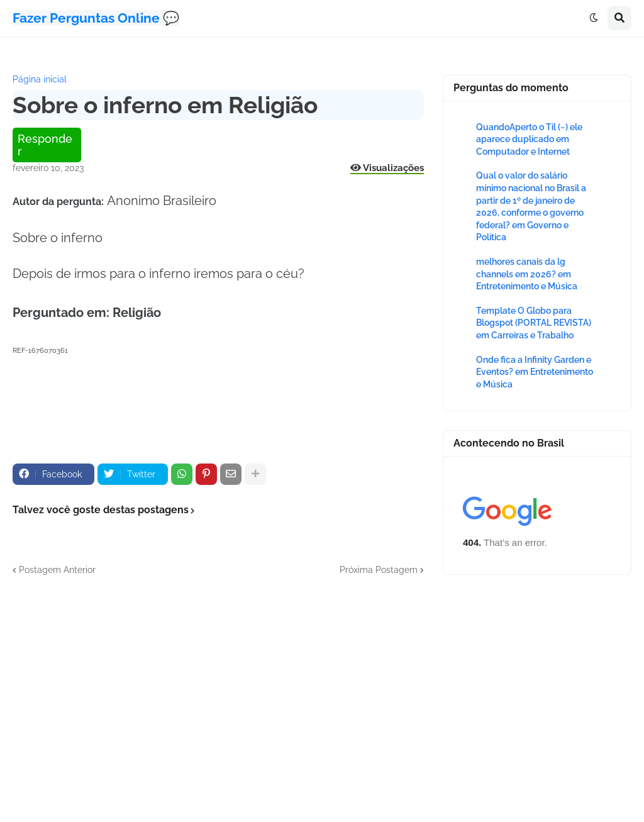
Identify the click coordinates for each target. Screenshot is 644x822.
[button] (594, 18)
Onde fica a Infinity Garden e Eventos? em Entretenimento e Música (535, 372)
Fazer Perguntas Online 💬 (96, 18)
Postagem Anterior (57, 570)
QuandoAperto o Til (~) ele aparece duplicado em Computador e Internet (529, 139)
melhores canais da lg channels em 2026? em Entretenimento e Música (527, 274)
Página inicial (40, 79)
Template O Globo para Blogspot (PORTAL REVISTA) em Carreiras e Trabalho (534, 323)
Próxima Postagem (379, 570)
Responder (45, 145)
